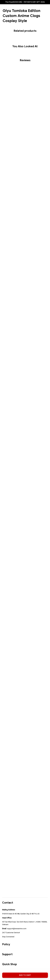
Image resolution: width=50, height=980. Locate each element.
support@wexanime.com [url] (17, 929)
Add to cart (25, 975)
